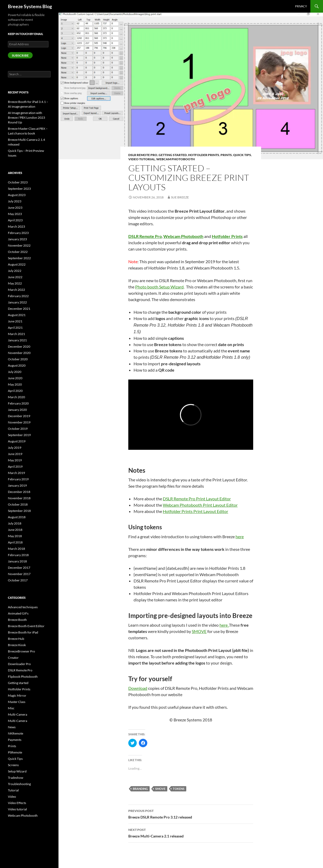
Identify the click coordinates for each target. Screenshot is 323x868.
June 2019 (15, 454)
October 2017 (18, 580)
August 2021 (17, 315)
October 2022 (18, 252)
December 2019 (19, 416)
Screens (13, 765)
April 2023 (15, 220)
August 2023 (17, 195)
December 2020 (19, 346)
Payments (15, 740)
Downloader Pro (19, 664)
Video (12, 797)
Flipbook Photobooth (23, 677)
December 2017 (19, 568)
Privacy (301, 6)
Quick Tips (242, 155)
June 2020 (15, 378)
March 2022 (16, 290)
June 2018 (15, 530)
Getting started (173, 155)
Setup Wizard (17, 771)
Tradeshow (16, 778)
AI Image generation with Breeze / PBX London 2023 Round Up (26, 118)
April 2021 (15, 328)
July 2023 (15, 201)
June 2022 (15, 277)
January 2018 (17, 561)
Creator (13, 658)
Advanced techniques (23, 607)
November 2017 (19, 574)
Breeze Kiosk (17, 645)
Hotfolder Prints (204, 155)
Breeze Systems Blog (30, 6)
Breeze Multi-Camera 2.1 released (191, 832)
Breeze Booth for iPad (23, 632)
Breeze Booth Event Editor (26, 626)
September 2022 (19, 258)
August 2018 (17, 517)
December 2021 (19, 309)
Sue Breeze (180, 197)
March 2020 (16, 397)
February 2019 (18, 479)
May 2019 (15, 460)
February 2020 (18, 403)
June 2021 (15, 321)
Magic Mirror (17, 695)
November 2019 (19, 422)
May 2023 (15, 214)
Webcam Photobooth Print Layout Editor (200, 505)
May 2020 (15, 384)
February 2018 (18, 555)
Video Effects (17, 803)
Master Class (17, 702)
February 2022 (18, 296)
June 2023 (15, 208)
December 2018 (19, 492)
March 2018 (16, 549)
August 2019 (17, 441)
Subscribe (20, 55)
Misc (11, 708)
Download (138, 688)
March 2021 (16, 334)
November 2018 (19, 498)
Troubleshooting (19, 784)
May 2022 (15, 283)
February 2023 (18, 233)
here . (224, 625)
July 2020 (15, 372)
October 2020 (18, 359)
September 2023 (19, 189)
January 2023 (17, 239)
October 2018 (18, 504)
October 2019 (18, 429)
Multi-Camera (18, 714)
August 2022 (17, 264)
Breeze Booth (17, 620)
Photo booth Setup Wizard (159, 287)
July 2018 (15, 523)
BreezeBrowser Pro (21, 651)
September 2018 (19, 511)
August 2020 (17, 365)
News (12, 727)
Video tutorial (142, 159)
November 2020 (19, 353)
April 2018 (15, 542)
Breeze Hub (16, 639)
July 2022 (15, 271)
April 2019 (15, 467)
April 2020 (15, 391)
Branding (140, 789)
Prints (226, 155)
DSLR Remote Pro (143, 155)
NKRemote (16, 733)
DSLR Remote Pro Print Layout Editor (197, 499)
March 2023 (16, 226)
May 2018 (15, 536)
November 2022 (19, 245)
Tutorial (13, 790)
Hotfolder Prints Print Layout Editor (195, 511)
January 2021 (17, 340)
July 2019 (15, 448)
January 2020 (17, 410)
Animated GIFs (18, 613)
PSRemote (15, 752)
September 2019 (19, 435)
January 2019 (17, 485)
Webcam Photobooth (175, 159)
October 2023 (18, 182)
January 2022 (17, 302)
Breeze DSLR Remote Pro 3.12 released (191, 814)
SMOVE (199, 631)
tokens (179, 789)
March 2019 (16, 473)
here (240, 537)
